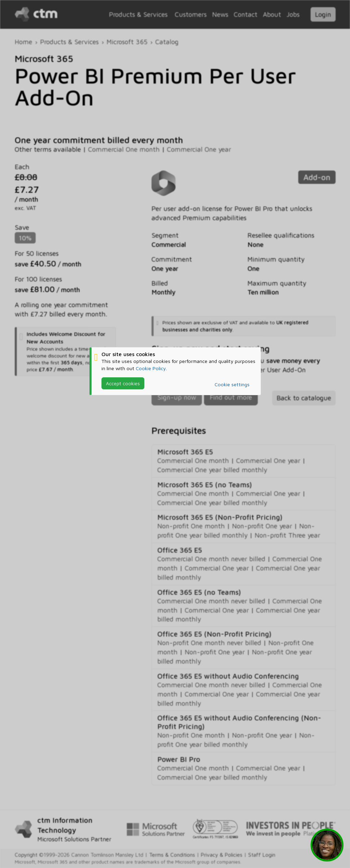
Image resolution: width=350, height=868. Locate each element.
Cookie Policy (151, 368)
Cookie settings (232, 384)
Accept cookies (123, 383)
